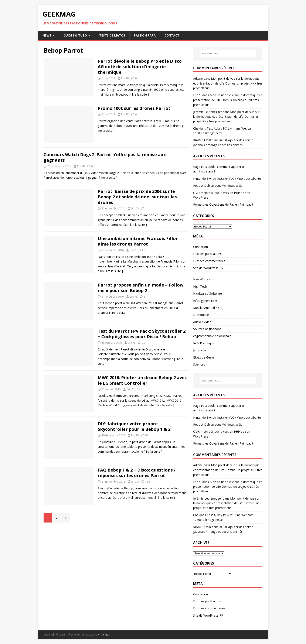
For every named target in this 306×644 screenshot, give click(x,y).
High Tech (200, 286)
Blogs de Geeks (204, 357)
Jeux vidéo (200, 350)
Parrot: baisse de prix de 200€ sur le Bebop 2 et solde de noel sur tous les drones (137, 197)
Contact (172, 35)
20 (143, 343)
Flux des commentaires (209, 261)
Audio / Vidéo (202, 322)
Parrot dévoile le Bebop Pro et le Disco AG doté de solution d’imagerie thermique (140, 67)
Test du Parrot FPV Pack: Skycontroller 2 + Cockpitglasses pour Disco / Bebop (142, 334)
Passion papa (145, 35)
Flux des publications (207, 254)
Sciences (199, 364)
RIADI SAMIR (202, 140)
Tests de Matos (112, 35)
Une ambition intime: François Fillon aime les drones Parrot (138, 241)
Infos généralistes (205, 301)
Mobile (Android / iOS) (208, 308)
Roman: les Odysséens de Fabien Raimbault (223, 204)
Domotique (201, 315)
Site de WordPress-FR (208, 268)
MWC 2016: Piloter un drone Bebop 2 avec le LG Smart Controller (142, 380)
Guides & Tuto (75, 35)
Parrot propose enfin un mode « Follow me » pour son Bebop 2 (141, 288)
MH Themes (103, 635)
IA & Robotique (204, 343)
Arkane (198, 78)
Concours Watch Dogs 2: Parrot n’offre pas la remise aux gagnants (105, 157)
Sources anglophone (207, 329)
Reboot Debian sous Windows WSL (217, 186)
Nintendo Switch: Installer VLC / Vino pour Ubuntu (227, 179)
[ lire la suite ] (140, 94)
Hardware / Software (208, 293)
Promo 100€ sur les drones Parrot (134, 108)
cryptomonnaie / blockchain (212, 336)
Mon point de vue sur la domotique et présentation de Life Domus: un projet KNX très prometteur (228, 83)
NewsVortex (202, 279)
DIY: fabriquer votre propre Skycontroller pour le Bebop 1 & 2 (134, 426)
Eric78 (125, 78)
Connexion (200, 247)
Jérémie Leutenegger (208, 112)
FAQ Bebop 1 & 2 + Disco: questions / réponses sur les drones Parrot (137, 473)
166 (148, 482)
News (47, 35)
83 (147, 435)
